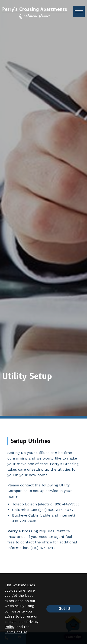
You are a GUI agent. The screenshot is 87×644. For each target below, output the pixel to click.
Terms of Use (16, 632)
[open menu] (79, 11)
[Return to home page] (35, 13)
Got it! (64, 609)
